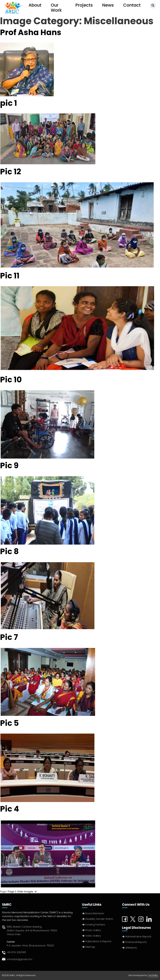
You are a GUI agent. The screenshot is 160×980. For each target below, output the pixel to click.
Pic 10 (11, 380)
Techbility (153, 975)
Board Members (95, 913)
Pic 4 (9, 809)
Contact (132, 5)
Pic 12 (11, 172)
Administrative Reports (138, 937)
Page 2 (12, 891)
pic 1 (8, 103)
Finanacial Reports (136, 942)
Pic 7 (9, 637)
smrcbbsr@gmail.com (19, 959)
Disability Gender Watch (99, 919)
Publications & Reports (98, 941)
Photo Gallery (93, 930)
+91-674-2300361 (16, 952)
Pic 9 (9, 465)
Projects (84, 5)
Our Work (56, 8)
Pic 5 (9, 723)
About (35, 5)
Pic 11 (10, 276)
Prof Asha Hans (31, 32)
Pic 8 (9, 551)
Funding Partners (95, 925)
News (108, 5)
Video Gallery (93, 936)
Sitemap (90, 947)
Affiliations (131, 948)
